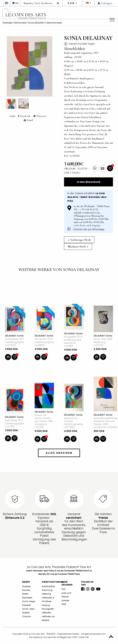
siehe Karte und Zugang (87, 225)
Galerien (26, 586)
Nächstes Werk (78, 246)
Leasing (46, 605)
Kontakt (65, 600)
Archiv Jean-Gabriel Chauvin (29, 613)
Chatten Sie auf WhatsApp (86, 229)
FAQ (63, 589)
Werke (25, 594)
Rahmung (47, 590)
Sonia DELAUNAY (36, 23)
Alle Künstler (20, 23)
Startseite (7, 23)
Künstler (26, 590)
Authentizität (48, 586)
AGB (64, 604)
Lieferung (46, 594)
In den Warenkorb (89, 182)
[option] (29, 66)
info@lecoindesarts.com (93, 634)
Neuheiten (27, 598)
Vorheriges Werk (79, 240)
